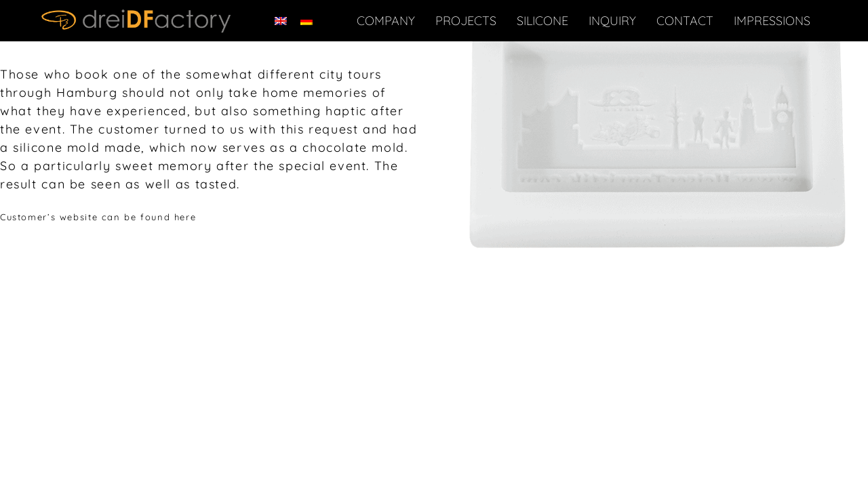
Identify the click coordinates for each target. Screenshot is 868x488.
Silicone (542, 21)
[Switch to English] (281, 21)
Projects (466, 21)
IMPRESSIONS (772, 21)
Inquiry (612, 21)
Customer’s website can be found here (98, 217)
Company (386, 21)
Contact (685, 21)
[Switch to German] (307, 21)
